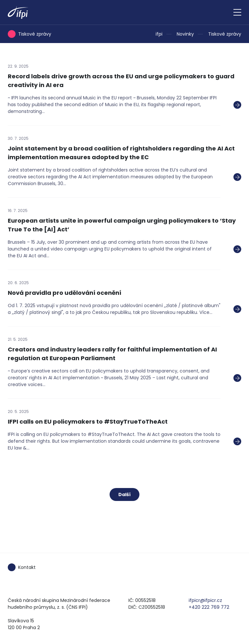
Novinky (185, 34)
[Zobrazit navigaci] (237, 12)
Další (124, 494)
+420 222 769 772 (209, 607)
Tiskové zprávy (225, 34)
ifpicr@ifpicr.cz (205, 600)
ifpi (159, 34)
